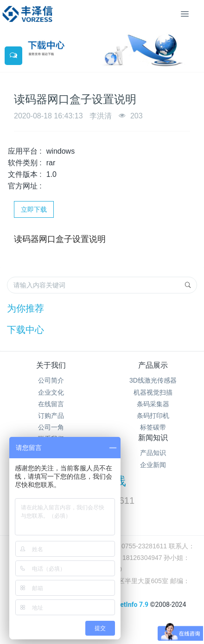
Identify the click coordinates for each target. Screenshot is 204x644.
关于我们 (51, 365)
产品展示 (153, 365)
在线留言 (51, 404)
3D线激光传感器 (153, 380)
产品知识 (153, 453)
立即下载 (34, 209)
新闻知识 (153, 438)
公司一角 (51, 427)
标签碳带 (153, 427)
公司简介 (51, 380)
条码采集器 (153, 404)
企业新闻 (153, 465)
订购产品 (51, 416)
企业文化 (51, 392)
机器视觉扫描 (153, 392)
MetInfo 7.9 (131, 605)
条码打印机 (153, 416)
